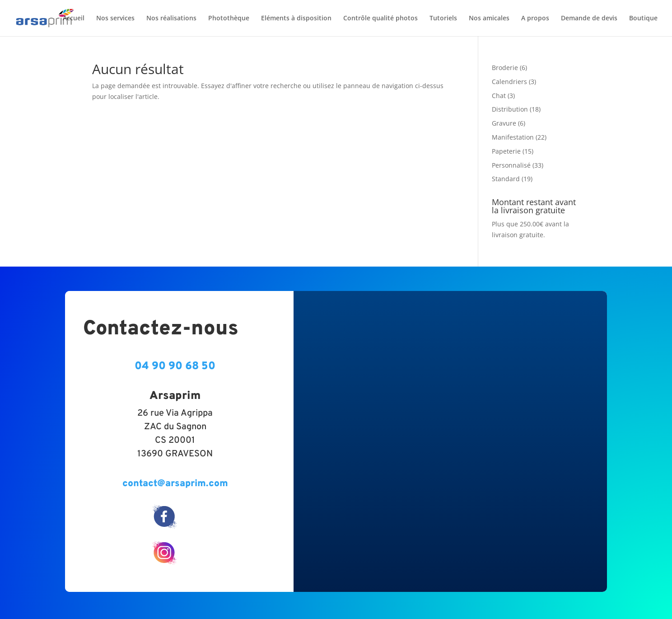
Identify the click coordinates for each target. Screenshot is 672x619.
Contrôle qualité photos (380, 19)
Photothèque (229, 19)
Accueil (74, 19)
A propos (535, 19)
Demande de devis (589, 19)
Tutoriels (443, 19)
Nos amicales (489, 19)
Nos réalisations (171, 19)
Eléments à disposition (296, 19)
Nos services (115, 19)
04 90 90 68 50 (175, 366)
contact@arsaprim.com (175, 484)
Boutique (643, 19)
